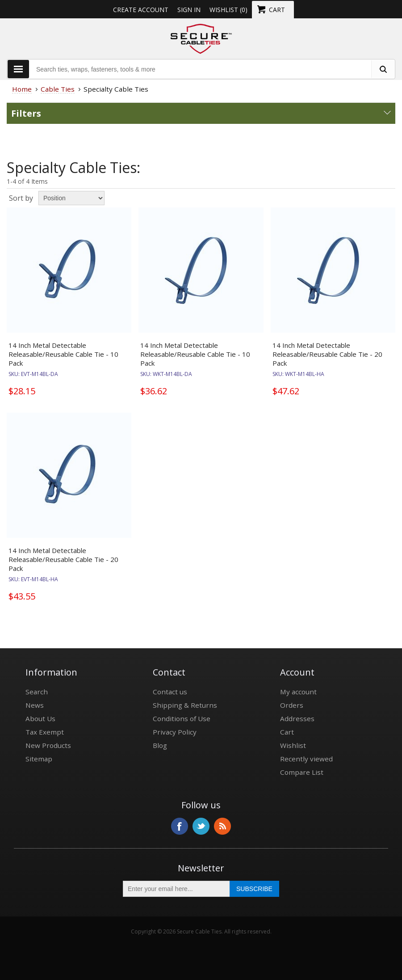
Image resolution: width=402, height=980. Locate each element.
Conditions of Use (182, 718)
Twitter (201, 826)
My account (298, 692)
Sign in (189, 10)
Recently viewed (306, 759)
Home (22, 89)
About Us (40, 718)
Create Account (141, 10)
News (35, 705)
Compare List (302, 772)
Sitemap (39, 759)
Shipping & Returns (185, 705)
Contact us (170, 692)
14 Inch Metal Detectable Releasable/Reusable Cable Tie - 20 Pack (327, 354)
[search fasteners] (383, 69)
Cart (287, 732)
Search (37, 692)
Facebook (180, 826)
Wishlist (293, 745)
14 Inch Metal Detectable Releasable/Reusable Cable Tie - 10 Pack (63, 354)
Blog (160, 745)
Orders (292, 705)
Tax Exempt (45, 732)
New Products (48, 745)
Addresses (297, 718)
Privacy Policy (175, 732)
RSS (222, 826)
